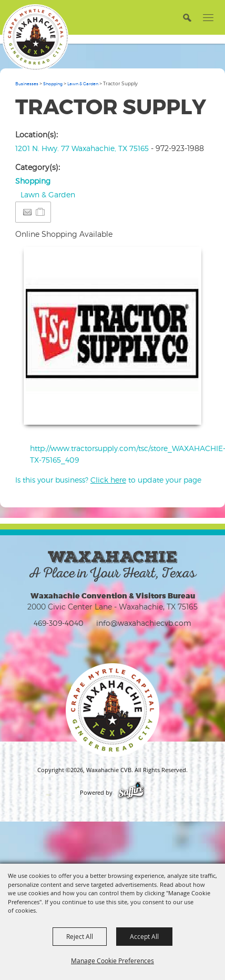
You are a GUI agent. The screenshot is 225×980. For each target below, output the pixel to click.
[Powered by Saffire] (131, 793)
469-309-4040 (59, 623)
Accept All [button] (144, 936)
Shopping (53, 84)
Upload (181, 410)
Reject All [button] (80, 936)
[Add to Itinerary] (41, 212)
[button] (187, 17)
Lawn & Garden (83, 84)
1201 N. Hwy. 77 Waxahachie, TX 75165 (82, 148)
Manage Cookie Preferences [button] (112, 961)
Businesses (27, 84)
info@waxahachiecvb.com (144, 623)
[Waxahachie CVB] (35, 37)
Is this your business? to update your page (108, 480)
